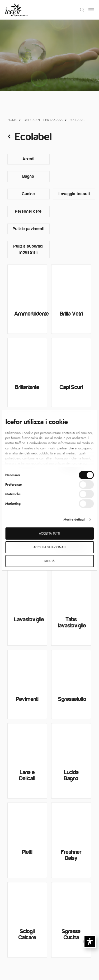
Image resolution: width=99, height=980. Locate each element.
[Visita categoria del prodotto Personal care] (29, 211)
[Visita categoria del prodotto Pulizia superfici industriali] (29, 249)
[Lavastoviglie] (27, 590)
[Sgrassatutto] (71, 670)
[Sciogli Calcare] (27, 902)
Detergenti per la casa (43, 120)
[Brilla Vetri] (71, 284)
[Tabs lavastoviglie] (71, 590)
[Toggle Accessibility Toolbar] (90, 942)
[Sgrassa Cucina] (71, 902)
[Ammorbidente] (27, 284)
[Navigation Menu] (91, 10)
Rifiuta (49, 561)
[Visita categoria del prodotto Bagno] (29, 177)
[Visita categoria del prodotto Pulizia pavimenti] (29, 229)
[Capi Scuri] (71, 358)
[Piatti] (27, 822)
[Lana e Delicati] (27, 743)
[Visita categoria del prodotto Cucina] (29, 194)
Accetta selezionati (49, 547)
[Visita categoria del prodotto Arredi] (29, 159)
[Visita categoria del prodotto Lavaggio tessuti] (74, 194)
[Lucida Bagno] (71, 743)
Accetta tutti (50, 534)
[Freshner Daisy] (71, 822)
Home (12, 120)
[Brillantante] (27, 358)
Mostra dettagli (74, 519)
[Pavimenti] (27, 670)
